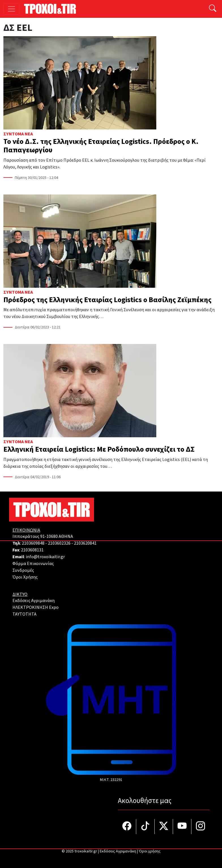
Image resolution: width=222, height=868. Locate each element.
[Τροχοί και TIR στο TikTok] (145, 827)
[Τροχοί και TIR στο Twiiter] (164, 827)
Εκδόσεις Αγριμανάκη (34, 601)
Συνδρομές (23, 570)
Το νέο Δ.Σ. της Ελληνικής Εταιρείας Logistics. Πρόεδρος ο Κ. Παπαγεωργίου (101, 146)
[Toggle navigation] (11, 9)
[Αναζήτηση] (213, 9)
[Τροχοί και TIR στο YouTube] (182, 827)
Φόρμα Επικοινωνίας (33, 564)
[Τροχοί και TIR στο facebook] (127, 827)
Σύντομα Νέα (18, 134)
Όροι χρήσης (150, 851)
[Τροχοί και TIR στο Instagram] (200, 827)
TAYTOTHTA (24, 614)
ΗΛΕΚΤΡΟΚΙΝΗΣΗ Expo (36, 607)
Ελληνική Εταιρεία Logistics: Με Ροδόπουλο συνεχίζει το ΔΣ (99, 449)
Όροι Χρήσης (25, 577)
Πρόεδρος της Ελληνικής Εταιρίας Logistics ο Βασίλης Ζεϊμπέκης (107, 300)
